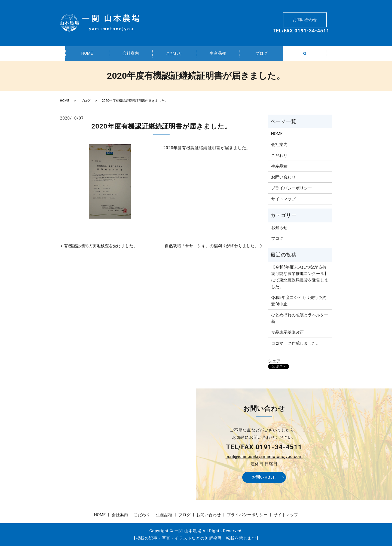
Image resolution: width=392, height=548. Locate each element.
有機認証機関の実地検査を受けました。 (101, 248)
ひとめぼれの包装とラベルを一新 (300, 320)
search (308, 57)
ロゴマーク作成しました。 (296, 345)
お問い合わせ (305, 18)
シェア (274, 363)
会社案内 (131, 54)
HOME (87, 54)
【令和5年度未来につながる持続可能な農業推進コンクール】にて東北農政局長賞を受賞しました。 (300, 279)
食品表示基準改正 (287, 334)
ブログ (261, 54)
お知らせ (279, 230)
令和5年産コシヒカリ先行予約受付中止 (299, 303)
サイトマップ (283, 201)
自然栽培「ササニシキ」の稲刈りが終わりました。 (212, 248)
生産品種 (218, 54)
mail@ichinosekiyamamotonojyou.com (264, 458)
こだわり (174, 54)
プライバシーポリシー (292, 190)
